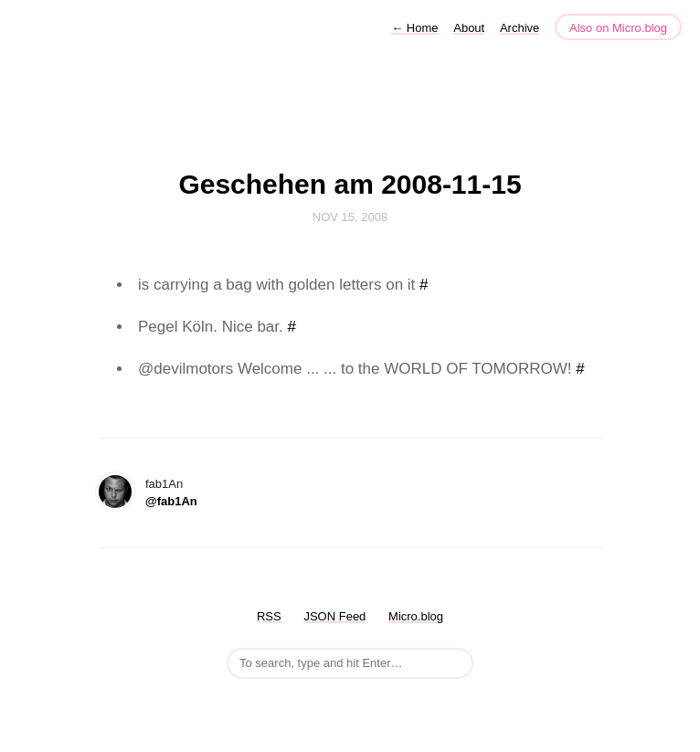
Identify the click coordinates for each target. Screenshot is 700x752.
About (469, 28)
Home (414, 28)
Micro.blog (416, 616)
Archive (520, 28)
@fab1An (171, 501)
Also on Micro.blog (618, 28)
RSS (269, 616)
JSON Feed (334, 616)
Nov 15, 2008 (350, 217)
